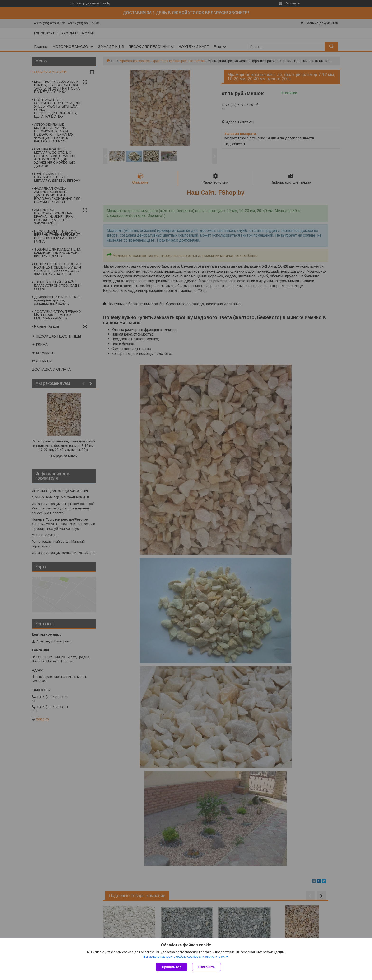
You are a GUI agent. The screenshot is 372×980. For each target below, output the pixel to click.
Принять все (172, 967)
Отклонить (207, 967)
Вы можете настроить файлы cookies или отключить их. (184, 957)
